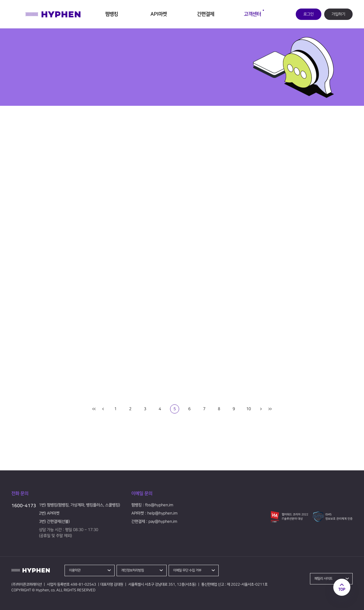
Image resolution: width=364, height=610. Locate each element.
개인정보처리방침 (133, 570)
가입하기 (338, 14)
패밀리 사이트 (323, 579)
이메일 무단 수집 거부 (187, 570)
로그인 (309, 14)
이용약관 (75, 570)
